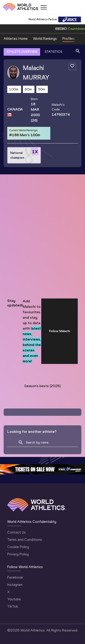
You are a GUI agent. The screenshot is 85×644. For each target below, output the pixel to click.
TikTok (13, 606)
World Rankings (45, 39)
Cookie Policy (18, 547)
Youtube (14, 599)
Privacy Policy (18, 554)
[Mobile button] (44, 7)
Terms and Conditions (25, 540)
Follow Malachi (59, 331)
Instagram (15, 585)
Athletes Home (16, 39)
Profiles (69, 39)
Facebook (15, 577)
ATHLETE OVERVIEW (22, 52)
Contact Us (17, 532)
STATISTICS (53, 52)
